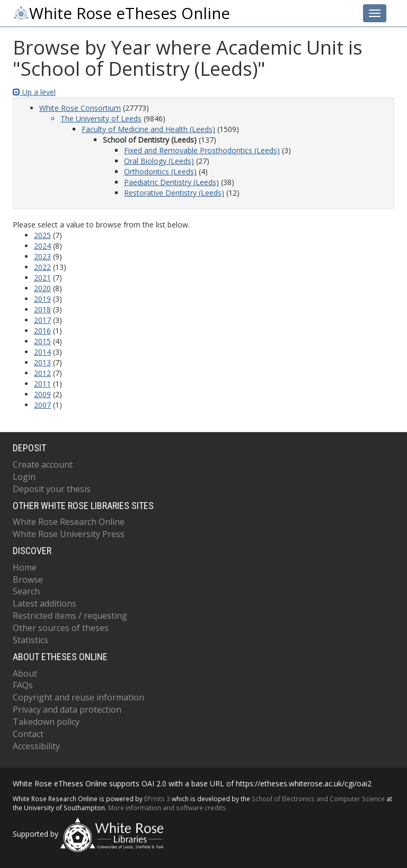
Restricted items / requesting (70, 616)
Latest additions (45, 603)
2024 (42, 246)
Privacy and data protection (67, 709)
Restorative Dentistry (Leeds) (174, 193)
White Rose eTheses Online (121, 13)
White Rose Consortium (80, 108)
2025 (42, 235)
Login (24, 477)
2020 (42, 288)
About (25, 673)
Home (25, 567)
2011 (42, 384)
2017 (42, 320)
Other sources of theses (61, 628)
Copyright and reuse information (78, 697)
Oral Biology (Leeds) (159, 161)
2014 (42, 352)
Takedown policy (46, 722)
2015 (42, 341)
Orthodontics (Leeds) (160, 172)
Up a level (34, 92)
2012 (42, 373)
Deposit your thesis (52, 489)
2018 (42, 309)
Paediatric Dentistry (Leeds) (171, 182)
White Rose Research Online (69, 522)
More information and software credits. (168, 808)
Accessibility (36, 746)
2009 (42, 394)
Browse (28, 580)
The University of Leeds (101, 119)
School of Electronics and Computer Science (318, 799)
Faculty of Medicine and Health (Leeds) (148, 129)
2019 (42, 299)
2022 (42, 267)
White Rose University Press (69, 534)
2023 (42, 256)
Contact (28, 734)
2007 (42, 405)
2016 (42, 331)
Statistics (30, 640)
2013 (42, 362)
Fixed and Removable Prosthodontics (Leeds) (202, 150)
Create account (43, 464)
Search (26, 591)
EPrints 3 (157, 799)
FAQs (23, 685)
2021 (42, 278)
